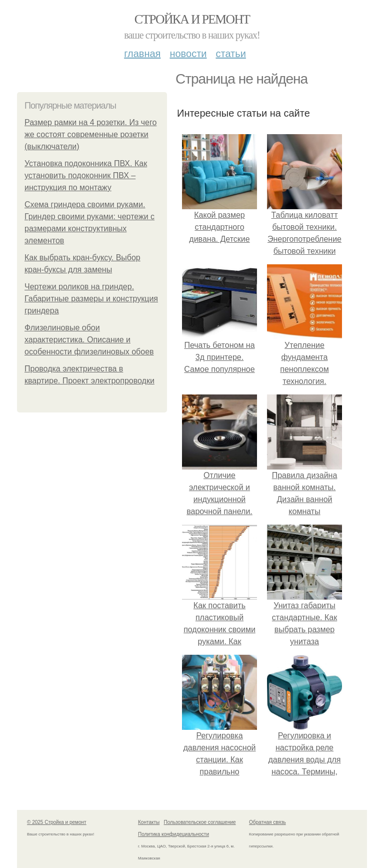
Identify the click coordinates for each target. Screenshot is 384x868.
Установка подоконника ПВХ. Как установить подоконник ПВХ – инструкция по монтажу (86, 175)
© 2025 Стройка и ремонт (57, 822)
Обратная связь (267, 822)
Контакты (149, 822)
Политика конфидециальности (173, 834)
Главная (142, 54)
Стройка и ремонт (192, 19)
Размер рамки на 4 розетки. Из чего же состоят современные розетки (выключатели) (90, 134)
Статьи (230, 54)
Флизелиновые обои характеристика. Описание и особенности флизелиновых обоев (89, 340)
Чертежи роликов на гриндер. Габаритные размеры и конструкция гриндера (91, 299)
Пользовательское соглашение (200, 822)
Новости (188, 54)
